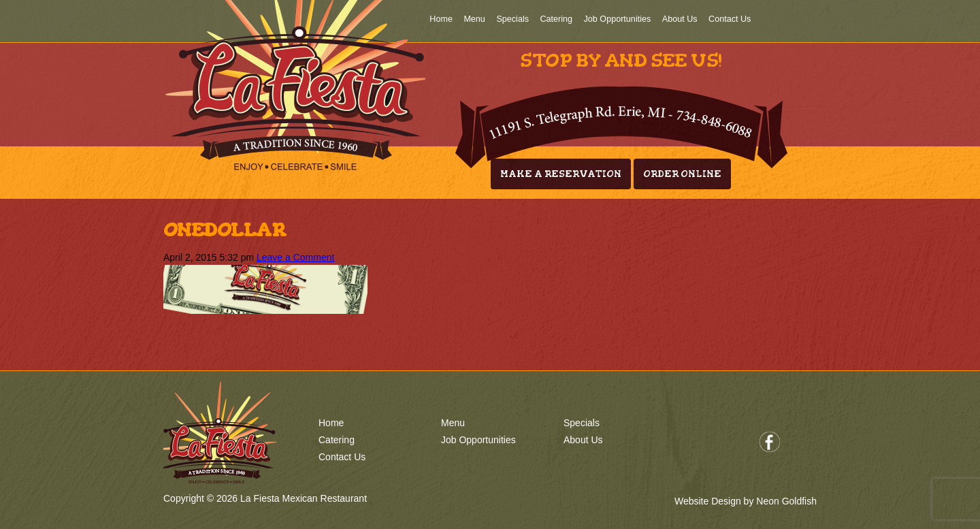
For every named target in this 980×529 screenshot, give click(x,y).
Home (441, 19)
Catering (556, 19)
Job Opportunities (618, 19)
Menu (474, 19)
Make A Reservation (561, 174)
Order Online (682, 174)
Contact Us (730, 19)
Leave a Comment (295, 257)
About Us (680, 19)
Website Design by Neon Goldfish (746, 501)
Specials (512, 19)
